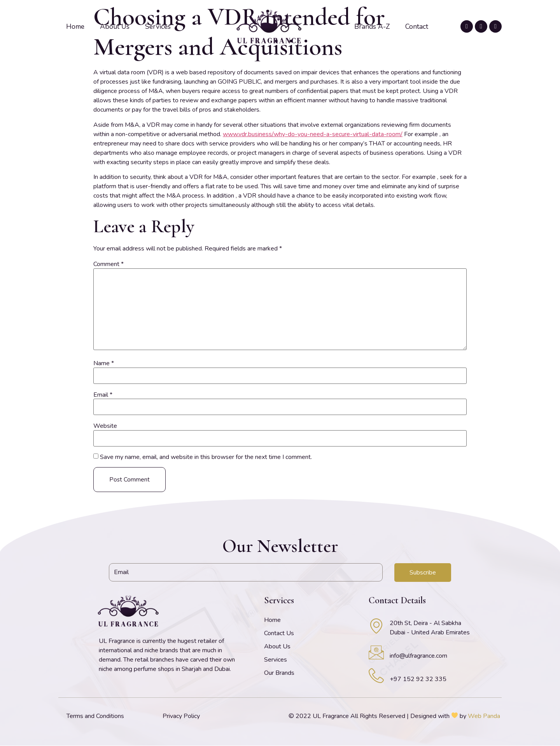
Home (75, 26)
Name (104, 363)
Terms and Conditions (95, 716)
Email (103, 395)
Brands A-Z (372, 26)
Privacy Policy (181, 716)
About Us (115, 26)
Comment (108, 264)
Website (105, 426)
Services (158, 26)
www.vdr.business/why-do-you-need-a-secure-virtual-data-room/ (313, 134)
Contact (417, 26)
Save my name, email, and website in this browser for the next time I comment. (206, 457)
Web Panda (484, 716)
